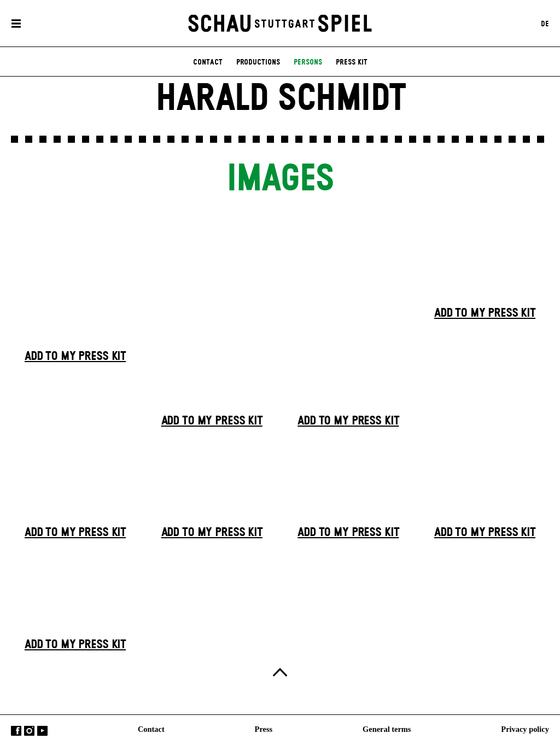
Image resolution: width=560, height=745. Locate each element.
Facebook (16, 731)
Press (264, 729)
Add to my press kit (75, 357)
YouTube (42, 731)
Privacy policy (525, 729)
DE (545, 24)
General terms (387, 729)
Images (280, 180)
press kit (352, 62)
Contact (151, 729)
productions (258, 62)
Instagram (29, 731)
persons (308, 62)
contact (208, 62)
